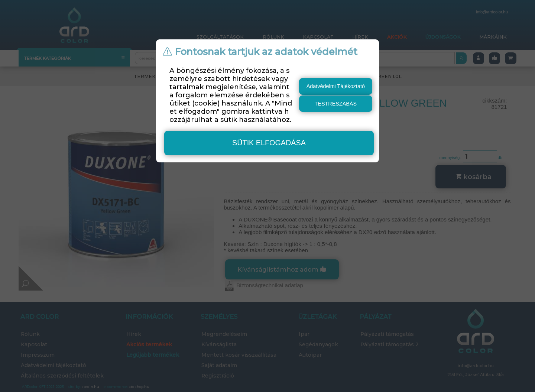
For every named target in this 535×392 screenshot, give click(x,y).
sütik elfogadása (269, 143)
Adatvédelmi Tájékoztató (336, 86)
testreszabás (336, 104)
